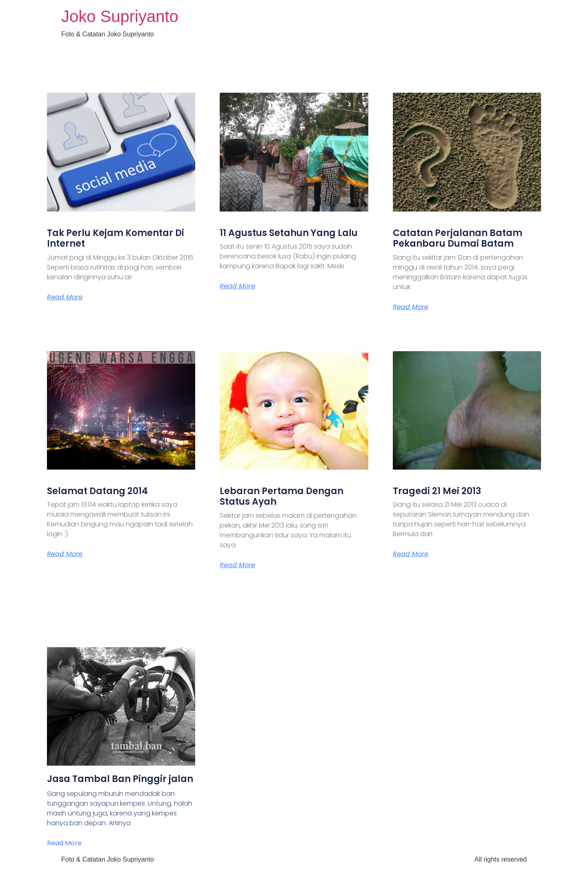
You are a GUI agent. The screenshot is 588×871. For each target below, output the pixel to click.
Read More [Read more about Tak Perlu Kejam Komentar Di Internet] (65, 297)
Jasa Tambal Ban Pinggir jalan (120, 779)
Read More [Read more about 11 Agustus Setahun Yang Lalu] (237, 286)
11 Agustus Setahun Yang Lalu (289, 233)
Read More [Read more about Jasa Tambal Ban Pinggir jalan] (64, 843)
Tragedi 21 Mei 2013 (437, 491)
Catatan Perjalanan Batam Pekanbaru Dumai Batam (458, 238)
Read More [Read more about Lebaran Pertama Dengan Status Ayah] (237, 565)
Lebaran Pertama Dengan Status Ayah (282, 496)
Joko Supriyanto (120, 16)
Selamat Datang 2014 (97, 491)
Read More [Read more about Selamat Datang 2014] (65, 554)
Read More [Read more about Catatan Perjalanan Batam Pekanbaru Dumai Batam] (411, 307)
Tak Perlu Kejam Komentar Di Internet (116, 238)
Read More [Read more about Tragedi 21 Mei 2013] (411, 554)
